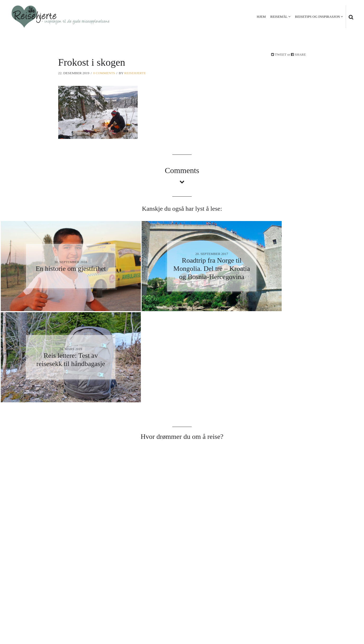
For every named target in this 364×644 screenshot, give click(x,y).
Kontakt (343, 613)
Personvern (316, 613)
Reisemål (279, 17)
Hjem (261, 17)
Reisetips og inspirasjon (317, 17)
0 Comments (104, 73)
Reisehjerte (135, 73)
